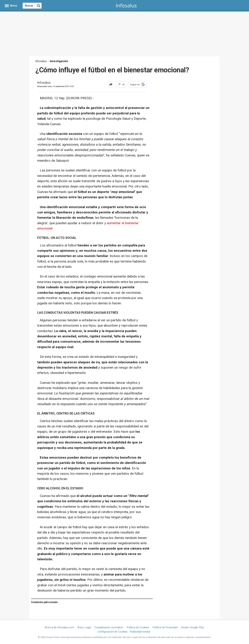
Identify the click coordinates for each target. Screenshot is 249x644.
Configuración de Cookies (113, 632)
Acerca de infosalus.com (59, 627)
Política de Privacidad (165, 627)
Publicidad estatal (140, 632)
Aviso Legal (84, 627)
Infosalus (44, 83)
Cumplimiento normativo (109, 627)
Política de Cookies (138, 627)
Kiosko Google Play (192, 627)
